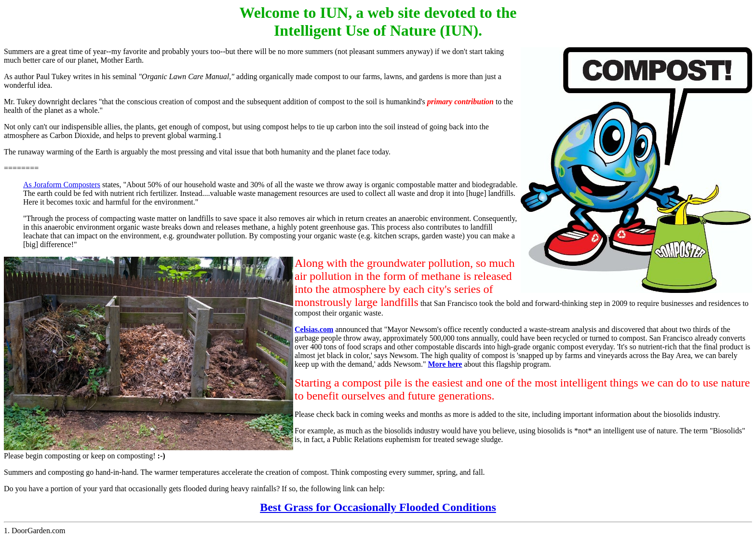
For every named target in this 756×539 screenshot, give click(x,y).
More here (445, 364)
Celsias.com (314, 329)
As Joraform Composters (62, 185)
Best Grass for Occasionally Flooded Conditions (378, 507)
